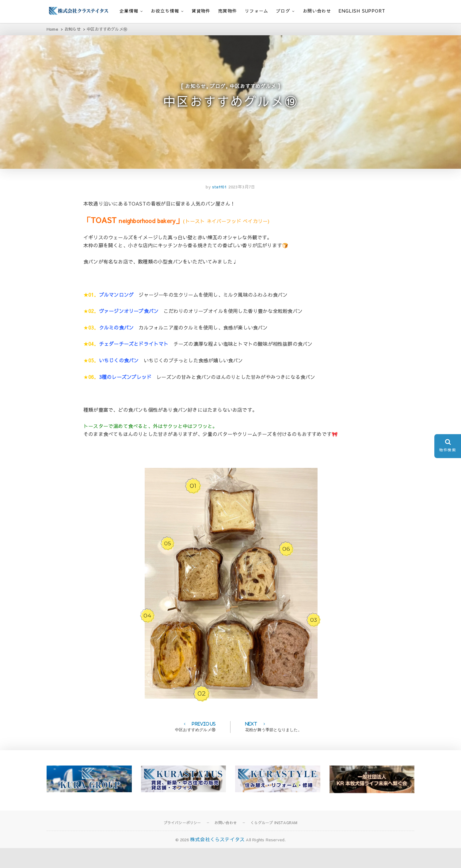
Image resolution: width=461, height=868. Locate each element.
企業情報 (129, 11)
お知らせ (195, 92)
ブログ (283, 11)
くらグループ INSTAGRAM (274, 843)
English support (362, 11)
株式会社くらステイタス (217, 859)
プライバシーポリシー (182, 843)
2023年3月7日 (242, 207)
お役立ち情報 (165, 11)
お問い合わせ (317, 11)
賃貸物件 (201, 11)
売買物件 (228, 11)
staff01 (219, 207)
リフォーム (257, 11)
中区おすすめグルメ (253, 92)
